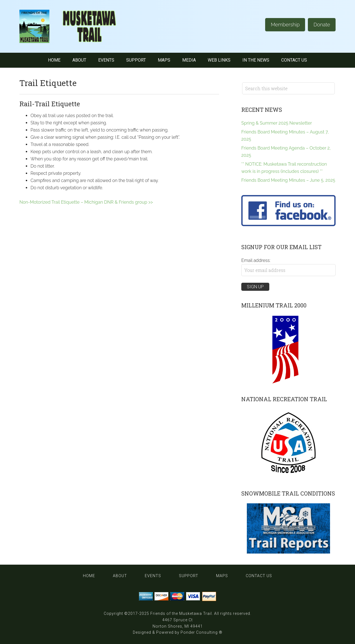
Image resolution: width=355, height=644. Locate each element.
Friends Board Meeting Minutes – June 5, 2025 (288, 180)
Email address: (256, 260)
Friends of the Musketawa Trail (181, 613)
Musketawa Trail (75, 26)
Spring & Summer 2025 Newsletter (277, 123)
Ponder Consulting (199, 632)
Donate (322, 25)
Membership (285, 25)
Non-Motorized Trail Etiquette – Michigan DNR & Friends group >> (86, 202)
